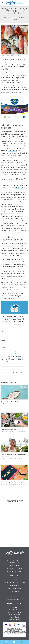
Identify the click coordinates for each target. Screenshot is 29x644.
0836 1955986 (15, 565)
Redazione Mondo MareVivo (18, 406)
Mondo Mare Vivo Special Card (15, 582)
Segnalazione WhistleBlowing (15, 600)
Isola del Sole (15, 617)
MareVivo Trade (14, 610)
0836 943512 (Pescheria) (14, 568)
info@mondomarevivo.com (14, 571)
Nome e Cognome (5, 331)
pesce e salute (6, 368)
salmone (21, 368)
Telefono (5, 348)
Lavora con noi (14, 594)
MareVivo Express (14, 615)
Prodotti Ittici (16, 56)
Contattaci (14, 597)
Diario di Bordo (13, 15)
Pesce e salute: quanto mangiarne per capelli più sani (14, 482)
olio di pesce (13, 151)
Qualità (15, 579)
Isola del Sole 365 (15, 619)
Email (4, 341)
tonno (14, 368)
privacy (19, 358)
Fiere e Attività (14, 591)
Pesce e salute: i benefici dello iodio (10, 429)
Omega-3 (18, 188)
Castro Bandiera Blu (14, 588)
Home (5, 15)
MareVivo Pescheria (15, 612)
